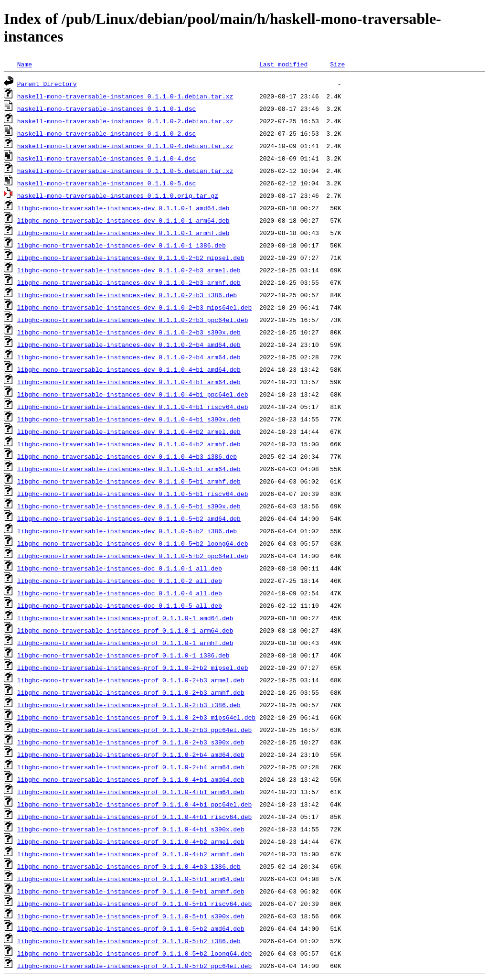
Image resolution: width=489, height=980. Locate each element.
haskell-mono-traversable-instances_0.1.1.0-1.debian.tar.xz (125, 96)
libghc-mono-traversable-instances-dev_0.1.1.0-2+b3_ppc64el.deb (133, 320)
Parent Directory (47, 84)
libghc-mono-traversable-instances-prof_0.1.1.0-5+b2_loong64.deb (134, 953)
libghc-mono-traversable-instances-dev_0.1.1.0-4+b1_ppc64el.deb (133, 394)
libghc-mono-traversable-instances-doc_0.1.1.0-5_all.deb (120, 605)
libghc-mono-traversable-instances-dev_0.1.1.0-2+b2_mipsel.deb (131, 258)
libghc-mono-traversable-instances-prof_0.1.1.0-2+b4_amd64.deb (131, 754)
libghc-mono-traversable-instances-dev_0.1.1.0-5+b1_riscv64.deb (133, 494)
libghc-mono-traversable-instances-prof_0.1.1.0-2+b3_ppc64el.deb (134, 730)
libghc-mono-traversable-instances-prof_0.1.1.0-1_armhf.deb (125, 643)
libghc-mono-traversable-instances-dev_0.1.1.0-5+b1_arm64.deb (129, 469)
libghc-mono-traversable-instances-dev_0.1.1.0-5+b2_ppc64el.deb (133, 556)
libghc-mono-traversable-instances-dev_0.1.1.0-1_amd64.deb (123, 208)
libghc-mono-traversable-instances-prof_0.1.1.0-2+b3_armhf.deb (131, 692)
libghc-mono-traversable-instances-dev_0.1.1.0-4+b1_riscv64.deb (133, 407)
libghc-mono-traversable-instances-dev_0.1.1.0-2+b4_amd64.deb (129, 345)
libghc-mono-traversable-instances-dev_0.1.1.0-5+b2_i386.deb (127, 531)
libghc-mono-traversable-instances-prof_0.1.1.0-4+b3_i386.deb (129, 866)
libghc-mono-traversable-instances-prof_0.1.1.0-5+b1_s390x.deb (131, 916)
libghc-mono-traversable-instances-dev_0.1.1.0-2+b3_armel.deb (129, 270)
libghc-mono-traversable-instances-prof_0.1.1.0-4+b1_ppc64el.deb (134, 804)
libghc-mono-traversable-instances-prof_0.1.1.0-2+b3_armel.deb (131, 680)
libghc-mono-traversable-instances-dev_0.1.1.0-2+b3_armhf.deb (129, 282)
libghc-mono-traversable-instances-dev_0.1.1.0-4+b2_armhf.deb (129, 444)
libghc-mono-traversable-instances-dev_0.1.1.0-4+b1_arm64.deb (129, 382)
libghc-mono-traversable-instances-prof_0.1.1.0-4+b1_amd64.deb (131, 779)
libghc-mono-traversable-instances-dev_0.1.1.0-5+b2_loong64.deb (133, 543)
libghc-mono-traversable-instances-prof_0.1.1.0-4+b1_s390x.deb (131, 829)
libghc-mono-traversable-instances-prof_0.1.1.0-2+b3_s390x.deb (131, 742)
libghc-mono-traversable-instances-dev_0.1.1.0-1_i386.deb (122, 245)
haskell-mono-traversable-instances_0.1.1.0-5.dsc (106, 183)
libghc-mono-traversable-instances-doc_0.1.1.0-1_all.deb (120, 568)
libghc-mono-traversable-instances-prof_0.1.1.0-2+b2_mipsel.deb (133, 668)
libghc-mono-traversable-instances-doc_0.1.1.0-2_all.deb (120, 581)
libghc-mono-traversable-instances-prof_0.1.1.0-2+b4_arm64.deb (131, 767)
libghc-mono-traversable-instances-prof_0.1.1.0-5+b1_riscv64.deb (134, 904)
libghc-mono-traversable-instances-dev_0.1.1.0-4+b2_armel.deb (129, 431)
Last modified (283, 64)
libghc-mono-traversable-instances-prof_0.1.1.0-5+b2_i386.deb (129, 941)
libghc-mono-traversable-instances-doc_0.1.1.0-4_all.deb (120, 593)
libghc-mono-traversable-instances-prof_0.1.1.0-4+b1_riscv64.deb (134, 817)
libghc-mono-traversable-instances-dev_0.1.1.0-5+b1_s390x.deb (129, 506)
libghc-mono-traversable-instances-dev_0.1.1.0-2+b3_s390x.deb (129, 332)
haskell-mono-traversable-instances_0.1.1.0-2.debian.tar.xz (125, 121)
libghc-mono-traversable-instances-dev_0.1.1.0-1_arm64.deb (123, 220)
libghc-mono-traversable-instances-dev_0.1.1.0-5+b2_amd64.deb (129, 518)
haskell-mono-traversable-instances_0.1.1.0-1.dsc (106, 108)
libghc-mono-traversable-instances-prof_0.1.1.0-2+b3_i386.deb (129, 705)
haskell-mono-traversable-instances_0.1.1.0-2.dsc (106, 133)
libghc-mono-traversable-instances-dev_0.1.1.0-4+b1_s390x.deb (129, 419)
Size (337, 64)
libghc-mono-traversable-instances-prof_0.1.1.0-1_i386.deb (123, 655)
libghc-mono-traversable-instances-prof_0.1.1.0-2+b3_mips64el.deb (136, 717)
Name (25, 64)
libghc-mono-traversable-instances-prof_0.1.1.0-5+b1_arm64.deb (131, 879)
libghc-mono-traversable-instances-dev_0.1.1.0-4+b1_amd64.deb (129, 369)
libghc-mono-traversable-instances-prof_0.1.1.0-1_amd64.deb (125, 618)
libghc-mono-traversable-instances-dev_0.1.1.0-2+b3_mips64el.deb (134, 307)
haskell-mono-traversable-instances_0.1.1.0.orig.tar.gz (118, 195)
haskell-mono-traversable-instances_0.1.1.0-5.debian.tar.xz (125, 171)
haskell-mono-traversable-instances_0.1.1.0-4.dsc (106, 158)
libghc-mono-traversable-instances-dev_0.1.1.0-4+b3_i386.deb (127, 456)
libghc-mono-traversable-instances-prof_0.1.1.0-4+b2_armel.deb (131, 841)
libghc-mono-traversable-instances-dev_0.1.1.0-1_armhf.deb (123, 233)
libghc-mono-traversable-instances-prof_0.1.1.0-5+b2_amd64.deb (131, 928)
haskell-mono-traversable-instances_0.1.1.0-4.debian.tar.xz (125, 146)
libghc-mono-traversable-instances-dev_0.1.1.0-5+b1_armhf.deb (129, 481)
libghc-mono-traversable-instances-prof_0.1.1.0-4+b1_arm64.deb (131, 792)
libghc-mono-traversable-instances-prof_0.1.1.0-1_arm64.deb (125, 630)
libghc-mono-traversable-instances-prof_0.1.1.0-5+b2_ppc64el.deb (134, 966)
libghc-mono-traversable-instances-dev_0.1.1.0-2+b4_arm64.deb (129, 357)
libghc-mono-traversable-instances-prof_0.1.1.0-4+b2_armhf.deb (131, 854)
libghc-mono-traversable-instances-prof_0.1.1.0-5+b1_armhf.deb (131, 891)
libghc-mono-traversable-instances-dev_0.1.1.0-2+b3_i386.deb (127, 295)
